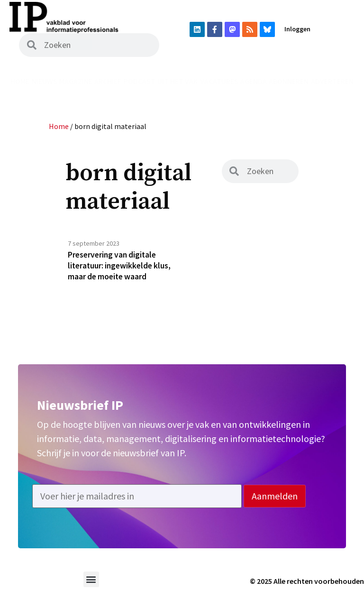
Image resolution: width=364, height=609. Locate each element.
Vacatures (219, 81)
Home (20, 81)
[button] (91, 582)
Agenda (254, 81)
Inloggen (297, 29)
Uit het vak (177, 81)
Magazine (76, 81)
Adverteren (332, 81)
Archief (108, 81)
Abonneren (289, 81)
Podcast (140, 81)
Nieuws (45, 81)
